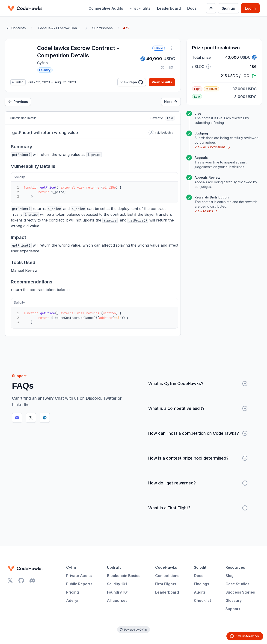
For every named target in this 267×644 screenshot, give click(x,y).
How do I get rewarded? (198, 483)
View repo (132, 82)
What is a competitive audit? (198, 408)
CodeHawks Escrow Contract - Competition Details (60, 28)
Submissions (102, 28)
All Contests (16, 28)
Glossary (234, 600)
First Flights (140, 8)
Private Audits (79, 576)
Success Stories (240, 592)
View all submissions (213, 147)
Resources (235, 567)
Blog (230, 576)
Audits (200, 592)
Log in (250, 8)
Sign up (228, 8)
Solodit (200, 567)
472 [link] (126, 28)
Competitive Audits (106, 8)
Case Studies (237, 584)
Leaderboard (169, 8)
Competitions (167, 576)
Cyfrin (72, 567)
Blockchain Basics (124, 576)
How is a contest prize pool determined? (198, 458)
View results (162, 82)
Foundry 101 (118, 592)
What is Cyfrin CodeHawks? (198, 384)
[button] (208, 67)
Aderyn (73, 600)
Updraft (114, 567)
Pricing (73, 592)
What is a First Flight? (198, 508)
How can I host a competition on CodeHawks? (198, 433)
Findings (202, 584)
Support (233, 609)
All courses (117, 600)
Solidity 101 (117, 584)
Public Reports (79, 584)
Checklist (202, 600)
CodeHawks (166, 567)
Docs (192, 8)
